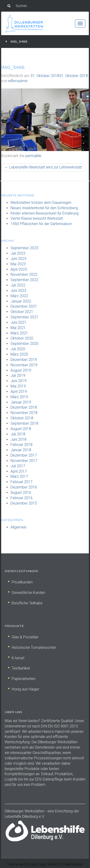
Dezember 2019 (24, 360)
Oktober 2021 (22, 312)
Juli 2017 (18, 466)
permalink (33, 156)
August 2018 (21, 429)
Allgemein (18, 527)
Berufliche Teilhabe (25, 603)
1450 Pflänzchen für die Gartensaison (41, 224)
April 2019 (19, 392)
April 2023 (19, 269)
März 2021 (19, 333)
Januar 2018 (21, 450)
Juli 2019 (18, 375)
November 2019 (24, 365)
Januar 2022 (21, 301)
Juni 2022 (18, 291)
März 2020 (19, 354)
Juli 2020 (18, 349)
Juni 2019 (18, 381)
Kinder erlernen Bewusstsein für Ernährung (45, 213)
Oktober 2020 (22, 338)
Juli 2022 (18, 285)
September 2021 (24, 317)
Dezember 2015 (24, 503)
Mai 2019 (18, 386)
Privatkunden (20, 582)
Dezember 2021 (24, 306)
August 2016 (21, 493)
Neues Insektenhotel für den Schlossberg (44, 208)
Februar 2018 (22, 445)
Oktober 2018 (22, 418)
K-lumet (16, 658)
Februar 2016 (22, 498)
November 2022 (24, 274)
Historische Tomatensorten (32, 648)
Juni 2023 (18, 259)
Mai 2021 (18, 328)
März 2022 (19, 296)
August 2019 (21, 370)
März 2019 (19, 397)
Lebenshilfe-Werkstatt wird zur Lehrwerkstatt (43, 167)
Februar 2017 (22, 482)
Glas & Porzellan (23, 637)
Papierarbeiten (22, 679)
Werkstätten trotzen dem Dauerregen (41, 203)
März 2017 (19, 476)
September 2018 (24, 423)
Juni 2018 (18, 439)
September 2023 (24, 248)
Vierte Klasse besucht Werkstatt (37, 218)
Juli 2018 (18, 434)
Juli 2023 (18, 253)
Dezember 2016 (24, 487)
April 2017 (19, 471)
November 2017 (24, 461)
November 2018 (24, 413)
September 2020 (24, 344)
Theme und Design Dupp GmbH (32, 864)
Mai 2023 (18, 264)
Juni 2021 (18, 322)
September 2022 (24, 280)
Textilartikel (19, 668)
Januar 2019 (21, 402)
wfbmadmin (18, 81)
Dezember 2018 (24, 407)
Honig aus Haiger (24, 689)
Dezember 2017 (24, 455)
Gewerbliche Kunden (27, 593)
